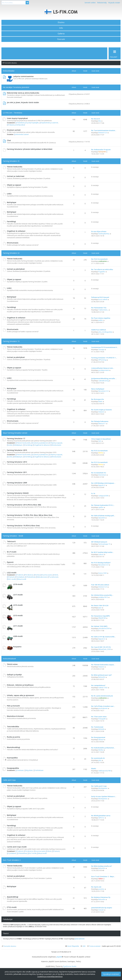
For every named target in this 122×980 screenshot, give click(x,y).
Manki (94, 768)
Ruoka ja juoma (13, 737)
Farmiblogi (11, 221)
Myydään (29, 770)
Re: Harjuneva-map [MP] (100, 616)
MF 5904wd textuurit (99, 542)
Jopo (100, 608)
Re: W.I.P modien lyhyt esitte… (102, 552)
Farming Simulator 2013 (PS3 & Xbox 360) (24, 505)
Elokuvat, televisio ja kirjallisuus (20, 685)
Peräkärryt (28, 575)
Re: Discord (95, 119)
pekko (101, 320)
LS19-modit (18, 584)
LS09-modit (18, 636)
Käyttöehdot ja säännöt (49, 123)
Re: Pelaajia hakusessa (100, 421)
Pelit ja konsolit (13, 706)
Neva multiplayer (98, 389)
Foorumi (61, 39)
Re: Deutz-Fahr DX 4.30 (100, 605)
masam (101, 910)
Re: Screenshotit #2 (99, 473)
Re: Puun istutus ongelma (101, 318)
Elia (100, 121)
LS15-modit (18, 605)
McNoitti (101, 729)
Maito (100, 401)
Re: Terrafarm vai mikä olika (102, 269)
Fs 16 (93, 493)
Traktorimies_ (103, 310)
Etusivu (61, 22)
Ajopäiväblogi (13, 897)
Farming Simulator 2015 (17, 450)
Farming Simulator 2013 (17, 462)
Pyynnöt (10, 562)
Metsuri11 (102, 423)
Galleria (61, 34)
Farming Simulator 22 (11, 253)
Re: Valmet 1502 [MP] (99, 626)
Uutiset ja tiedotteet (16, 176)
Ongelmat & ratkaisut (16, 231)
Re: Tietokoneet (97, 727)
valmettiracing (104, 381)
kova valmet (103, 299)
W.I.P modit (12, 552)
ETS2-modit (12, 907)
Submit (27, 3)
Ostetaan (20, 770)
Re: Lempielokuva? (98, 685)
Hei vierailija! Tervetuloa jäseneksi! (16, 87)
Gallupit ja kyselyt (14, 675)
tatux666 (102, 518)
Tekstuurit (11, 541)
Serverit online (90, 3)
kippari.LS (102, 485)
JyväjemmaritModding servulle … (104, 378)
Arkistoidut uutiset (21, 134)
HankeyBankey (104, 234)
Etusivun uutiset (14, 130)
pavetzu (101, 889)
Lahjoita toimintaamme (23, 76)
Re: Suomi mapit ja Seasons (102, 410)
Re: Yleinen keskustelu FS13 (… (103, 505)
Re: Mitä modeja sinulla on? (102, 866)
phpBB (59, 957)
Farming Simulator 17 (16, 438)
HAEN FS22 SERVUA (99, 330)
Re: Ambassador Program (101, 150)
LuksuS (101, 554)
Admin (101, 879)
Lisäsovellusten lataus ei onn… (103, 368)
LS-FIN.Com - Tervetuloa (12, 113)
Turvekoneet (53, 577)
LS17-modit (18, 595)
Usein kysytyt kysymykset (17, 118)
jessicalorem (103, 708)
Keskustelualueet (9, 659)
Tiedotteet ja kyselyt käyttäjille (27, 123)
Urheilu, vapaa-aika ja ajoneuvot (21, 695)
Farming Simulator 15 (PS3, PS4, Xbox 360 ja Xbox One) (30, 515)
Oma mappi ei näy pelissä (101, 439)
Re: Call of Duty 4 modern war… (103, 706)
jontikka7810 (103, 597)
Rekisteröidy (102, 3)
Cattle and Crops (9, 780)
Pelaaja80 (102, 719)
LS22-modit (12, 573)
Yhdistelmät (30, 577)
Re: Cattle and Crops (99, 786)
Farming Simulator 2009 (17, 483)
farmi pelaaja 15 (104, 544)
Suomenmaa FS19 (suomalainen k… (105, 347)
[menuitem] (94, 946)
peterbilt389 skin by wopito (102, 908)
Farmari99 (102, 152)
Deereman (102, 475)
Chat (9, 140)
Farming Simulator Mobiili (18, 493)
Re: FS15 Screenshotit (99, 451)
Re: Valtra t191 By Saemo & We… (103, 637)
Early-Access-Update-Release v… (104, 796)
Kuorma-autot (46, 575)
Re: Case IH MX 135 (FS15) (101, 647)
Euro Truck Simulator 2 (12, 860)
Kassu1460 (103, 573)
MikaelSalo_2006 (105, 649)
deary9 (101, 739)
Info (61, 28)
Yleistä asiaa (12, 664)
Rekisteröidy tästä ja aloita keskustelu (23, 93)
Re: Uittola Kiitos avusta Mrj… (102, 595)
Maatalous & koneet (15, 716)
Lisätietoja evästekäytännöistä (50, 976)
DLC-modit (11, 579)
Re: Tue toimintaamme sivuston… (104, 130)
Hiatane (101, 412)
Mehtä (101, 453)
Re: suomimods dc (98, 758)
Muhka (101, 750)
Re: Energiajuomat (98, 737)
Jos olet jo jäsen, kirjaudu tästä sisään (23, 102)
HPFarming (102, 360)
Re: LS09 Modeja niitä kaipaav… (103, 483)
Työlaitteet (20, 577)
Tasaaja (101, 349)
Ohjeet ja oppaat (14, 185)
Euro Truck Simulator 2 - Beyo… (103, 876)
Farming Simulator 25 (11, 161)
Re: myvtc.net (96, 887)
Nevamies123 (103, 391)
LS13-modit (18, 615)
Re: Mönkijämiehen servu (101, 816)
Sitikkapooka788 (105, 771)
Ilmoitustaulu (13, 243)
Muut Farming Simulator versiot (15, 433)
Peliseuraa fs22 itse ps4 (100, 297)
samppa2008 (103, 496)
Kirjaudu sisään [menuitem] (114, 3)
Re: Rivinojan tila (98, 399)
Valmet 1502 (103, 688)
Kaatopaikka (12, 758)
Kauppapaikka (13, 768)
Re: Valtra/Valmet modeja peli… (103, 516)
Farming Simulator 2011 (17, 472)
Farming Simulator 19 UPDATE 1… (104, 358)
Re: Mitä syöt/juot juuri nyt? (102, 675)
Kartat (37, 575)
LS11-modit (18, 626)
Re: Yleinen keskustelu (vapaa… (103, 665)
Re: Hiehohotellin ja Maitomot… (103, 748)
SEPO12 (101, 818)
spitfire (101, 507)
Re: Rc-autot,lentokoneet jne (102, 696)
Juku (100, 760)
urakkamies (103, 261)
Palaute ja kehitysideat (16, 125)
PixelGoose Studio (70, 966)
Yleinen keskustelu (15, 167)
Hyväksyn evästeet (111, 974)
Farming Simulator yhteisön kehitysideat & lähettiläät (30, 149)
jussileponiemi (104, 370)
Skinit (55, 575)
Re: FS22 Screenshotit (99, 259)
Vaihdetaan (38, 770)
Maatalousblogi (13, 747)
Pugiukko (102, 272)
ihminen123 (103, 133)
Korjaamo (17, 647)
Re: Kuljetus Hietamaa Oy (101, 897)
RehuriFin (102, 677)
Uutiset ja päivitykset (16, 269)
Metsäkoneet (41, 577)
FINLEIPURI (102, 618)
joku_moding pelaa (105, 332)
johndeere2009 (104, 628)
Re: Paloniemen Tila (99, 308)
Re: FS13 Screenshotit (99, 462)
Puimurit (11, 577)
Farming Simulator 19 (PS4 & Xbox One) (23, 526)
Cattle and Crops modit (17, 847)
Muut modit (21, 579)
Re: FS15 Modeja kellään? (101, 563)
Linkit (9, 194)
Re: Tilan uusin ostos (99, 717)
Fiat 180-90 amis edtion (100, 585)
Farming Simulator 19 (11, 341)
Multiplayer (12, 202)
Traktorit (19, 575)
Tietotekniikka (13, 727)
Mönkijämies (103, 788)
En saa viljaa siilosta (99, 231)
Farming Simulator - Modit (13, 536)
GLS (100, 441)
